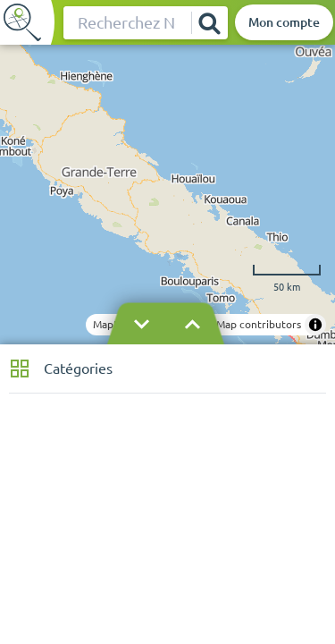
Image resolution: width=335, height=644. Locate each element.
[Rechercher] (209, 23)
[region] (167, 195)
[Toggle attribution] (315, 325)
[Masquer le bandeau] (167, 325)
